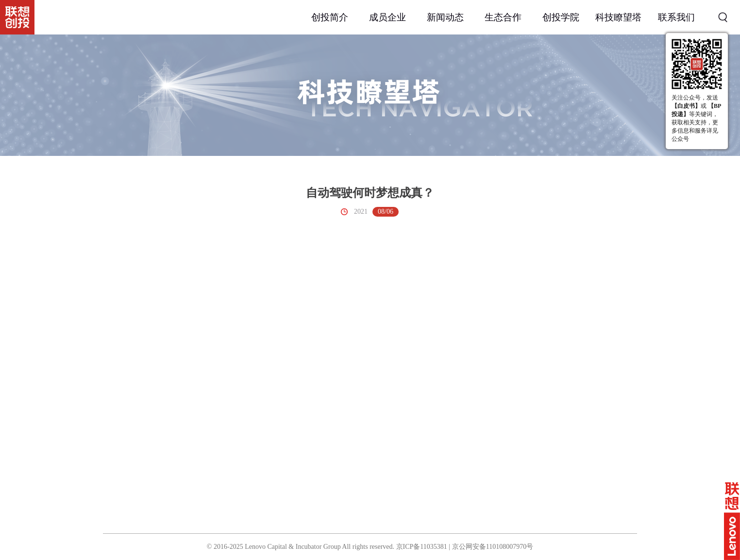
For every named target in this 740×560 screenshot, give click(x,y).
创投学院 (561, 17)
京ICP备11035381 (422, 547)
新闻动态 (445, 17)
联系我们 (676, 17)
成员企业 (387, 17)
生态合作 (503, 17)
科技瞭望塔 (618, 17)
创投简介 (330, 17)
